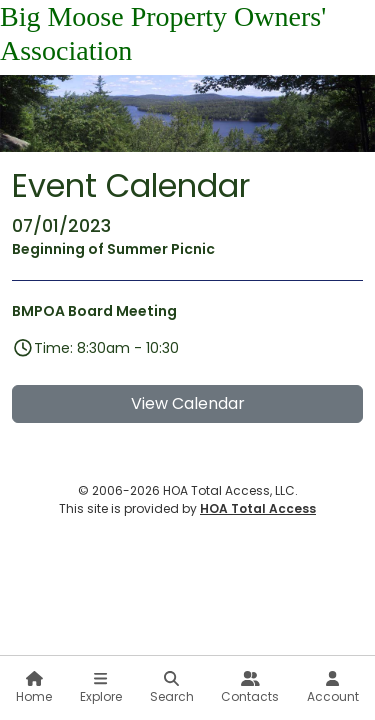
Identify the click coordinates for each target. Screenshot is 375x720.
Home (34, 688)
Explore (101, 688)
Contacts (250, 688)
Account (333, 688)
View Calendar (188, 403)
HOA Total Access (258, 508)
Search (172, 688)
